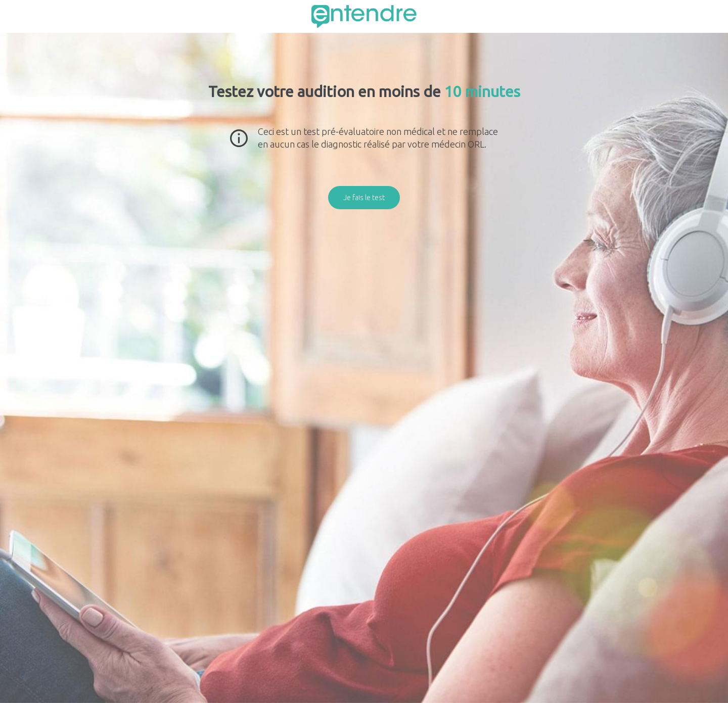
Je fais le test (364, 198)
